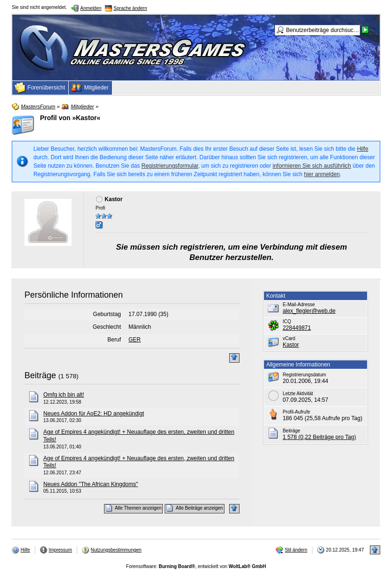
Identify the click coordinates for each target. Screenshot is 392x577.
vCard (289, 338)
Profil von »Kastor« (70, 118)
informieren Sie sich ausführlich (312, 166)
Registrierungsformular (170, 166)
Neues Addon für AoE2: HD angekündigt (94, 414)
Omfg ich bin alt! (64, 395)
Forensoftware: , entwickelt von (196, 566)
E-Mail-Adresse (299, 305)
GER (135, 340)
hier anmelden (322, 174)
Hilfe (363, 149)
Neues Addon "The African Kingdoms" (91, 484)
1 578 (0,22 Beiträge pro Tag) (320, 437)
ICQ (287, 321)
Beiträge (40, 375)
